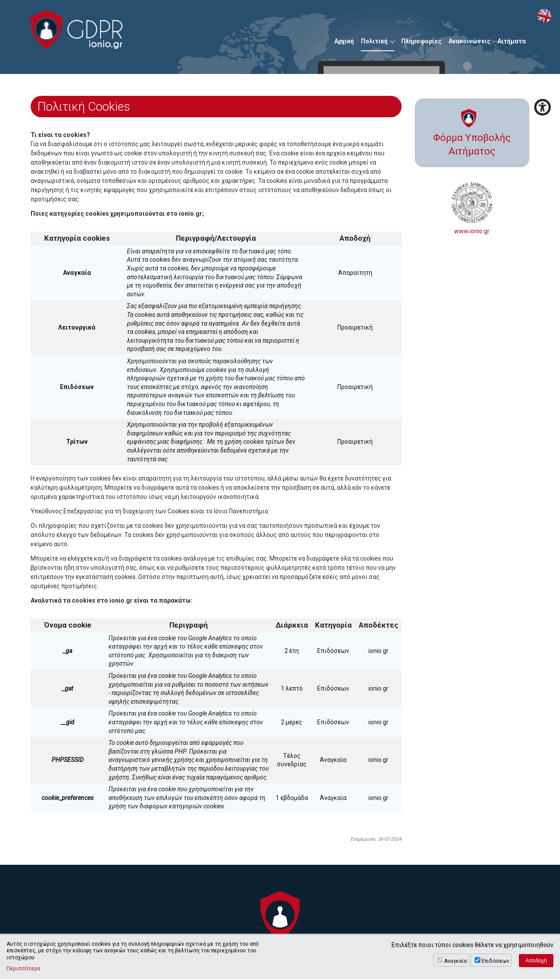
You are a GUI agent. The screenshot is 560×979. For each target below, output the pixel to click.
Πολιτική (374, 41)
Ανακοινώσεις (469, 41)
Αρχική (344, 41)
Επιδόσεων (495, 961)
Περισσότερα (23, 968)
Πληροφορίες (421, 41)
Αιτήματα (512, 41)
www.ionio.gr (472, 208)
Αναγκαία (455, 961)
